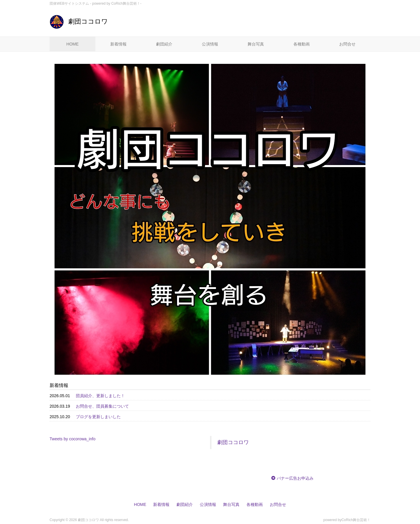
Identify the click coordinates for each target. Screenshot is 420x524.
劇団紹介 (164, 44)
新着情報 (118, 44)
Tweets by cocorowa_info (72, 439)
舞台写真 (256, 44)
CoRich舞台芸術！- (126, 3)
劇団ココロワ (79, 21)
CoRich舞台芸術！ (356, 520)
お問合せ (347, 44)
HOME (73, 44)
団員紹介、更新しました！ (100, 396)
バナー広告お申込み (295, 478)
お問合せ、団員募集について (102, 406)
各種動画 (302, 44)
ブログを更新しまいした (98, 417)
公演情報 (210, 44)
